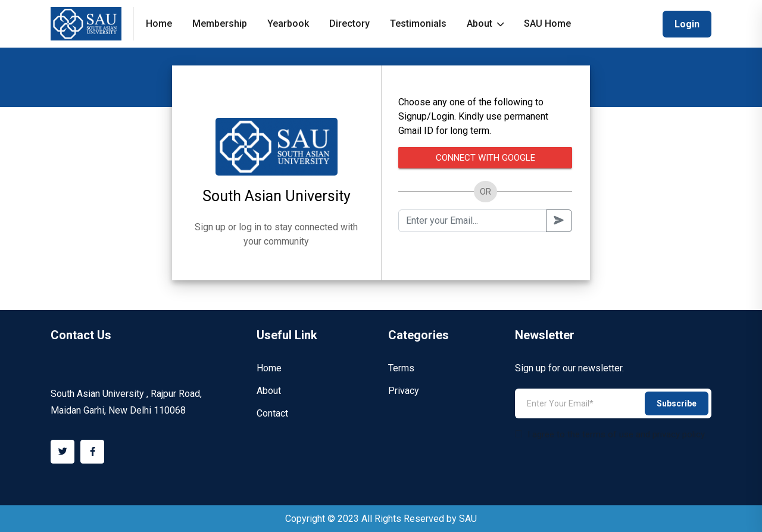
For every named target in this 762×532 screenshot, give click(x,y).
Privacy (404, 391)
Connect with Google (485, 158)
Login (687, 24)
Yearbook (288, 24)
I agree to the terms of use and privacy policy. (610, 434)
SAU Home (547, 24)
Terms (401, 368)
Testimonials (418, 24)
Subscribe (677, 403)
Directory (349, 24)
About (485, 24)
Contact (272, 413)
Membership (220, 24)
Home (159, 24)
